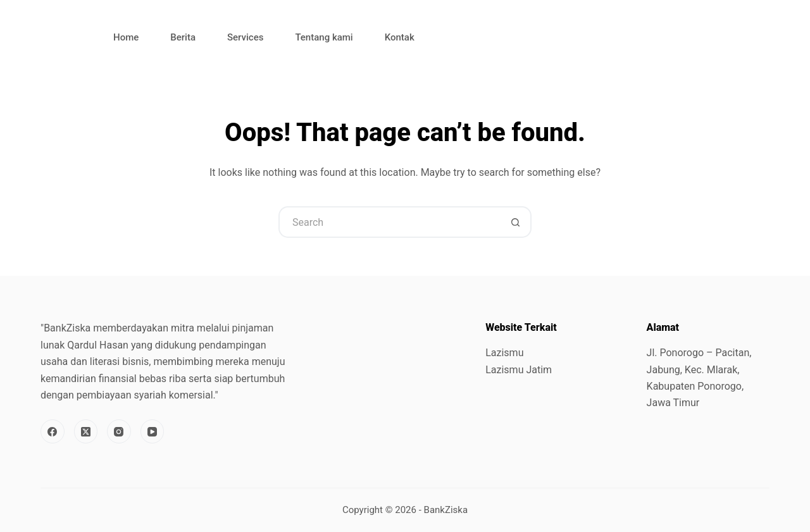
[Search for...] (389, 222)
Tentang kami (324, 37)
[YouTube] (153, 431)
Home (126, 37)
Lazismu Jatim (519, 370)
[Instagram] (119, 431)
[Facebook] (53, 431)
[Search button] (516, 222)
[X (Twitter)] (86, 431)
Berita (183, 37)
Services (245, 37)
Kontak (400, 37)
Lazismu (504, 353)
